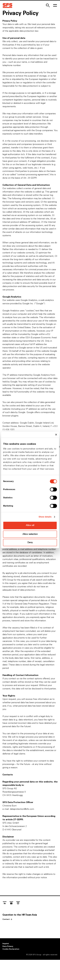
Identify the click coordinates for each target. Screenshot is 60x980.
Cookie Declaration (11, 949)
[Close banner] (56, 435)
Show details (45, 517)
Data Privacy (8, 946)
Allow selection (30, 534)
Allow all (30, 525)
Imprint (6, 944)
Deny (30, 543)
